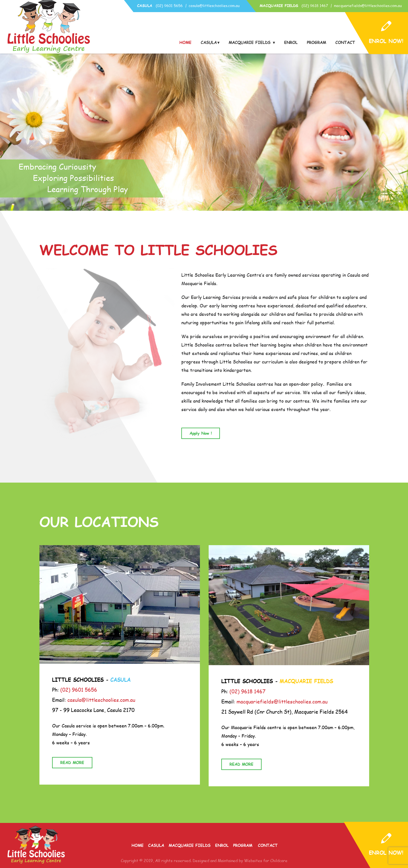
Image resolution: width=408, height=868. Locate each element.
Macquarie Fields (250, 43)
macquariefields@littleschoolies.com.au (368, 6)
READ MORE (72, 762)
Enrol (291, 43)
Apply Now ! (201, 433)
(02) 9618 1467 (315, 6)
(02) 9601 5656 (169, 6)
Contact (345, 43)
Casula (209, 43)
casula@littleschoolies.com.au (214, 6)
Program (316, 43)
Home (185, 43)
